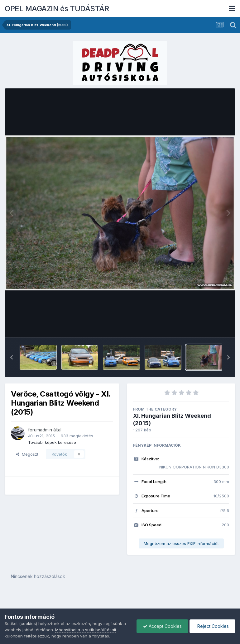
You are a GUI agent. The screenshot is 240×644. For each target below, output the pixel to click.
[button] (12, 357)
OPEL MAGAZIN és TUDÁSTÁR (57, 9)
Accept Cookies (162, 626)
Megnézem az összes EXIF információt (181, 543)
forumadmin (40, 430)
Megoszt (27, 454)
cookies (28, 623)
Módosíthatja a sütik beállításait (86, 630)
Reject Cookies (212, 626)
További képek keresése (52, 442)
